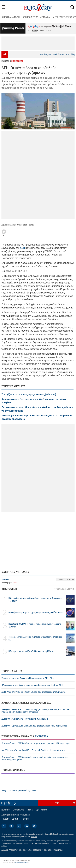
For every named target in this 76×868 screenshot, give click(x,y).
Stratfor (15, 819)
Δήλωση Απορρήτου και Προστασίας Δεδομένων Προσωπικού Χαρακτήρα (32, 850)
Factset (25, 819)
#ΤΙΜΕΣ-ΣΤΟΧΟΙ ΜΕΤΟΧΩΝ (36, 17)
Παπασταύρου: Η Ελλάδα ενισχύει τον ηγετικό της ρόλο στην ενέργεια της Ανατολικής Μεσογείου (35, 758)
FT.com (5, 819)
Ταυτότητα (6, 810)
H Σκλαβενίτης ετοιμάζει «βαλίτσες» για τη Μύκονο (31, 651)
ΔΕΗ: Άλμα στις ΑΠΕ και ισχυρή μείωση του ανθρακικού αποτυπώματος (34, 692)
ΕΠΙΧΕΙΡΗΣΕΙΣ (17, 61)
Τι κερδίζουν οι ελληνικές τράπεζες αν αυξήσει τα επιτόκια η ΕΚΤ (35, 638)
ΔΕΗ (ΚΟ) (5, 580)
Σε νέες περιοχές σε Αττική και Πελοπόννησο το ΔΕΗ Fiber (28, 678)
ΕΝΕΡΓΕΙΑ (41, 736)
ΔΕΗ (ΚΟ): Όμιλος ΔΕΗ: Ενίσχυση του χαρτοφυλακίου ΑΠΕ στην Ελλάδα (34, 726)
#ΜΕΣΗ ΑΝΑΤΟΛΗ (11, 17)
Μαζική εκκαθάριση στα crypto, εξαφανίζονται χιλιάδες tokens (36, 612)
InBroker (34, 837)
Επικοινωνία (18, 810)
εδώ (35, 31)
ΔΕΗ (22, 248)
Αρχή (57, 803)
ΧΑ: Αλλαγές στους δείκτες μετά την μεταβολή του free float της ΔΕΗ (32, 685)
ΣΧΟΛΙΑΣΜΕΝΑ (65, 589)
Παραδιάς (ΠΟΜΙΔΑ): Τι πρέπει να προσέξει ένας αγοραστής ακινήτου (35, 625)
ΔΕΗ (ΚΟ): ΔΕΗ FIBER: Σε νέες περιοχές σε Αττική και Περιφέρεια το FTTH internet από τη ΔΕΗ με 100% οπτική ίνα (36, 711)
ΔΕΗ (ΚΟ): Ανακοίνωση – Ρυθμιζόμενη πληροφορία (25, 719)
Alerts (15, 583)
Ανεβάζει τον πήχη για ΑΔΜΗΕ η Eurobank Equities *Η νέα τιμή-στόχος (34, 750)
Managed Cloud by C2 (22, 863)
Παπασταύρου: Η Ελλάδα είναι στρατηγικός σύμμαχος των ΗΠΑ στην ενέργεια (37, 743)
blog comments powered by (19, 790)
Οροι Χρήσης (42, 810)
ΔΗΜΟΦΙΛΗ (9, 589)
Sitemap (30, 810)
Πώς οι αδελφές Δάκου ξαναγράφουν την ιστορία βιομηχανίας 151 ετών (36, 599)
